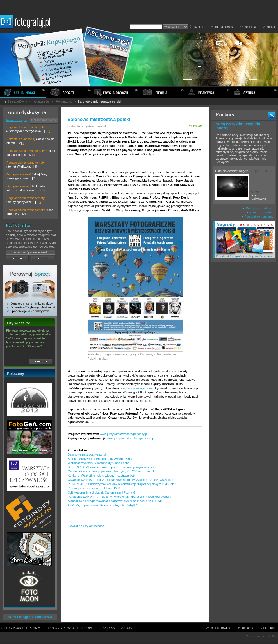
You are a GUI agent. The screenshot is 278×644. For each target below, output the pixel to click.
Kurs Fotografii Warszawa (30, 617)
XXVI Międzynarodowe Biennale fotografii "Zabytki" (103, 505)
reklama (250, 27)
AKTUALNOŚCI (12, 628)
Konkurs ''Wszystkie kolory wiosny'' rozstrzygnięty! (102, 476)
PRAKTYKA (107, 628)
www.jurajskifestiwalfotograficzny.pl (124, 434)
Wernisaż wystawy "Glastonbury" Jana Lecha (99, 463)
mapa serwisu (225, 27)
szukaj (199, 27)
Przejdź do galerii (260, 212)
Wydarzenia (64, 102)
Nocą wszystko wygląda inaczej (238, 126)
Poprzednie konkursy (257, 217)
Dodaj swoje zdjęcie (258, 208)
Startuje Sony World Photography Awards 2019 (100, 459)
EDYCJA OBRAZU (61, 628)
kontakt (272, 27)
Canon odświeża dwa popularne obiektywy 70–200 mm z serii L (111, 471)
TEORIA (86, 628)
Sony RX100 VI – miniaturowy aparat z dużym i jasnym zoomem (112, 467)
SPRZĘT (36, 628)
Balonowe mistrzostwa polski (87, 454)
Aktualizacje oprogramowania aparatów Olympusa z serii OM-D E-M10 (116, 501)
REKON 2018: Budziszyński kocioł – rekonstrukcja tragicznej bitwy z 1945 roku (122, 484)
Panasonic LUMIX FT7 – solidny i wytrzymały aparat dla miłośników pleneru (119, 497)
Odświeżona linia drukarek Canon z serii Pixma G (102, 492)
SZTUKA (127, 628)
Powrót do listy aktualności (85, 526)
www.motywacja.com (137, 388)
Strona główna (15, 102)
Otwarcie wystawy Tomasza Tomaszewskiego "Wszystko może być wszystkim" (121, 480)
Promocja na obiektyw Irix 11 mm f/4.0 (94, 488)
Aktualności (42, 102)
